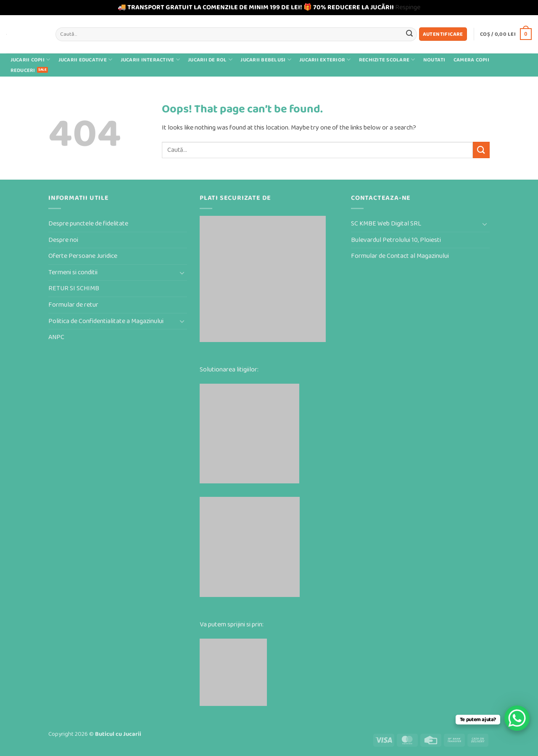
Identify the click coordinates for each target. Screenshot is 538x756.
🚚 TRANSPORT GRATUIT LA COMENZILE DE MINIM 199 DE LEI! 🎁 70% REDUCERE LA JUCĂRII (256, 7)
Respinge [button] (408, 7)
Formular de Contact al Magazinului (400, 256)
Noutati (434, 60)
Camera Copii (471, 60)
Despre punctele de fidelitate (88, 224)
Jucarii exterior (325, 60)
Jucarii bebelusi (266, 60)
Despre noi (63, 240)
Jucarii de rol (210, 60)
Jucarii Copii (30, 60)
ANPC (56, 337)
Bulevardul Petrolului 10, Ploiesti (396, 240)
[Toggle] (182, 273)
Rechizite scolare (387, 60)
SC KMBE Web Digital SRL (386, 224)
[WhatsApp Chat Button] (517, 718)
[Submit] (409, 34)
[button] (443, 34)
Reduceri (23, 70)
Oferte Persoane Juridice (83, 256)
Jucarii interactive (150, 60)
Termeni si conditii (73, 272)
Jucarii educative (86, 60)
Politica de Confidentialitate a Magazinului (106, 321)
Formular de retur (73, 305)
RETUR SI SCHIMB (74, 288)
